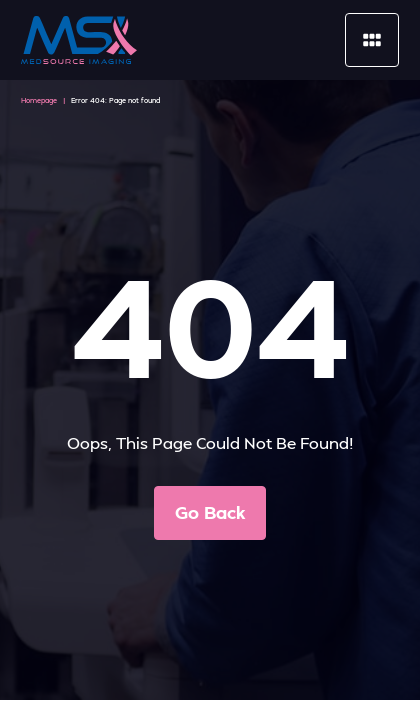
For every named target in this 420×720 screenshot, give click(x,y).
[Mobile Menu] (372, 40)
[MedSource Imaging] (79, 40)
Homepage (39, 100)
